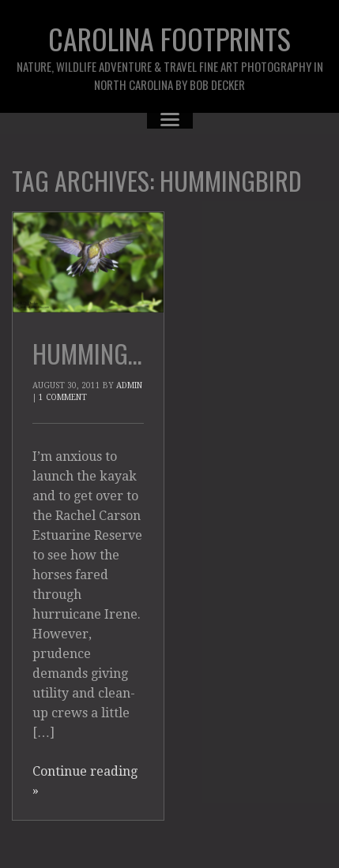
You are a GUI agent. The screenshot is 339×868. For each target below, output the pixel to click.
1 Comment (63, 397)
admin (129, 385)
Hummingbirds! (112, 353)
